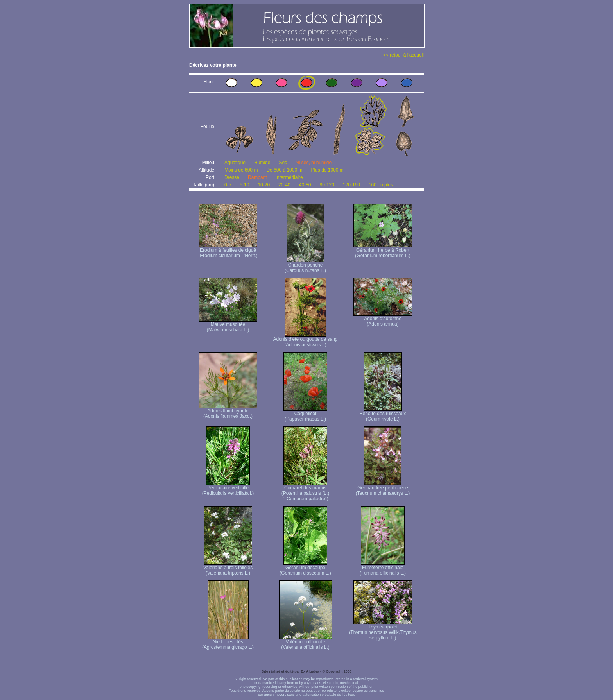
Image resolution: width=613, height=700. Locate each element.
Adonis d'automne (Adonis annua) (383, 319)
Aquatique (235, 163)
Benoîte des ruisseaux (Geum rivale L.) (383, 414)
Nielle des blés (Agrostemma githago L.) (228, 642)
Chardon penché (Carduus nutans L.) (305, 266)
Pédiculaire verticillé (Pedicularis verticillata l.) (228, 488)
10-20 (264, 185)
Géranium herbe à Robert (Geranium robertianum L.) (383, 251)
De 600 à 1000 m (284, 170)
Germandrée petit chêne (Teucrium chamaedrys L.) (383, 488)
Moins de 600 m (241, 170)
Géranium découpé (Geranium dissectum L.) (305, 568)
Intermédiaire (289, 177)
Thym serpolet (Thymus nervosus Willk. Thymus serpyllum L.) (383, 630)
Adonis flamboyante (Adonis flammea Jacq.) (228, 411)
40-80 (305, 185)
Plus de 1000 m (327, 170)
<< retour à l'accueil (403, 55)
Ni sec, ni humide (314, 163)
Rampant (257, 177)
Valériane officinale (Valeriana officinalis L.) (306, 642)
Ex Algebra (310, 671)
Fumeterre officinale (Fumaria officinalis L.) (383, 568)
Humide (262, 163)
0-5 (228, 185)
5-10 (244, 185)
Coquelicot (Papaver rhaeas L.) (305, 414)
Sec (283, 163)
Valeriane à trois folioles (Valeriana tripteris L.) (228, 568)
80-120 (327, 185)
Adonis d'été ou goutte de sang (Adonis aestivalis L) (305, 340)
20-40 (284, 185)
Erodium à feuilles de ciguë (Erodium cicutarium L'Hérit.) (228, 251)
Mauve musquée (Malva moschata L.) (228, 325)
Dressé (232, 177)
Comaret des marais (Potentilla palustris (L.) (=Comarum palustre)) (306, 491)
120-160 (351, 185)
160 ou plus (381, 185)
